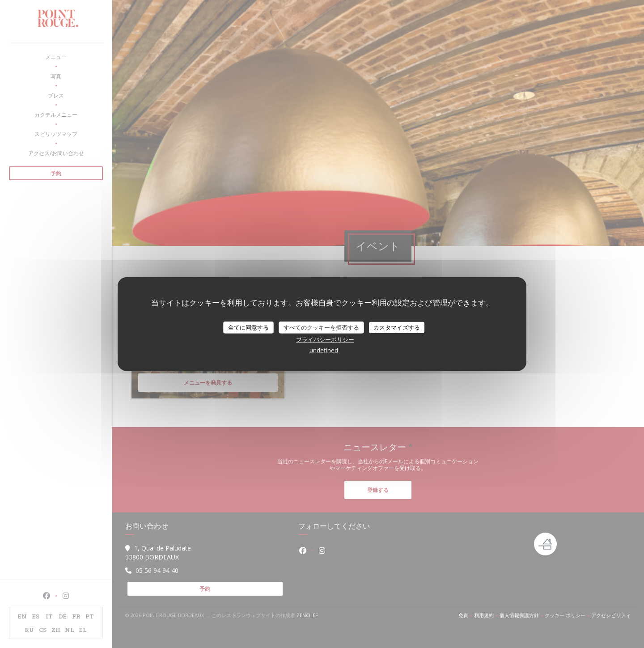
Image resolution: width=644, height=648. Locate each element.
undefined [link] (324, 350)
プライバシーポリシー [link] (325, 339)
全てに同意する (248, 327)
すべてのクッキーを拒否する (321, 327)
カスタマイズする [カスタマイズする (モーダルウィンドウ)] (397, 327)
